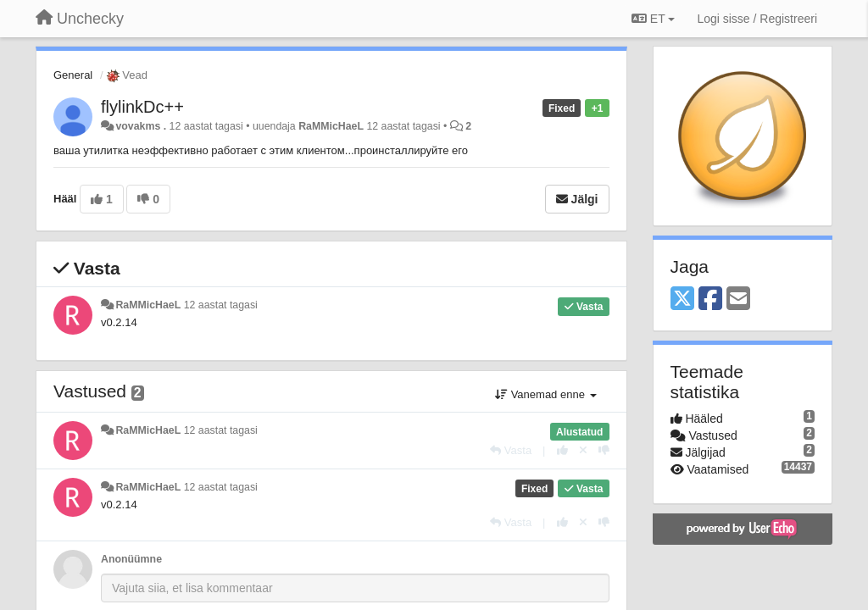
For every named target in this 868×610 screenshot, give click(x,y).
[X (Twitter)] (682, 299)
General (73, 75)
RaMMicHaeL (331, 126)
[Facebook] (710, 299)
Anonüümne (131, 559)
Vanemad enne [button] (545, 394)
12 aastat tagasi (221, 305)
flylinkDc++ (142, 107)
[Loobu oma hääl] (583, 450)
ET (653, 19)
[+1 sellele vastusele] (562, 450)
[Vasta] (511, 450)
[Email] (738, 299)
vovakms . (141, 126)
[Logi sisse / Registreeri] (757, 19)
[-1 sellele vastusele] (604, 450)
